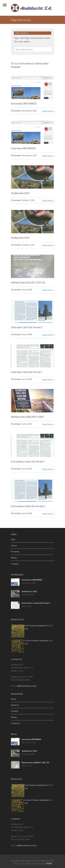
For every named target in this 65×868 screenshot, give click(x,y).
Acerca (14, 545)
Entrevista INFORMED (24, 104)
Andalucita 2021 (20, 193)
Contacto (15, 564)
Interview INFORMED (23, 148)
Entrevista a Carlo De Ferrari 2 (28, 506)
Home (14, 699)
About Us (15, 705)
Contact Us (15, 723)
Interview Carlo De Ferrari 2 (27, 327)
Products (15, 711)
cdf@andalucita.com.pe (27, 686)
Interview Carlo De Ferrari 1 (26, 372)
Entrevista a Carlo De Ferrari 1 (28, 462)
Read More (47, 111)
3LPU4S (49, 864)
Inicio (13, 539)
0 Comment (16, 111)
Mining (14, 558)
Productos (15, 552)
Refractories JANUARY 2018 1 (28, 417)
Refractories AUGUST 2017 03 (28, 283)
